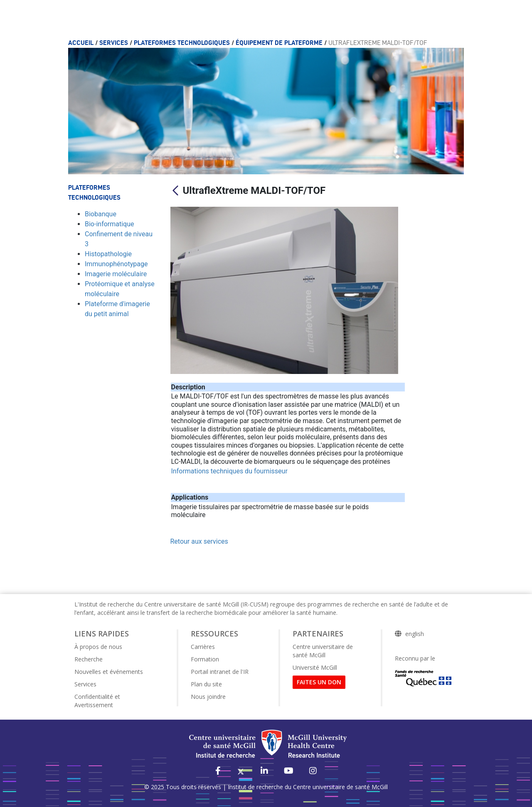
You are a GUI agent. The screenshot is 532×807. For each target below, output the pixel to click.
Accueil (82, 43)
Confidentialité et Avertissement (97, 701)
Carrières (203, 647)
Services (115, 43)
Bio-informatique (110, 224)
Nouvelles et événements (109, 672)
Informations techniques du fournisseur (229, 471)
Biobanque (101, 214)
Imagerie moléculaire (116, 274)
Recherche (89, 659)
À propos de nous (98, 647)
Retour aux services (199, 541)
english (415, 634)
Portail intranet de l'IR (220, 672)
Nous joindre (208, 697)
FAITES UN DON (319, 682)
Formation (205, 659)
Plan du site (206, 684)
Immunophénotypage (116, 264)
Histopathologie (108, 254)
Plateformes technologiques (183, 43)
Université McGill (315, 667)
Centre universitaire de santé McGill (323, 651)
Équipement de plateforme (280, 43)
